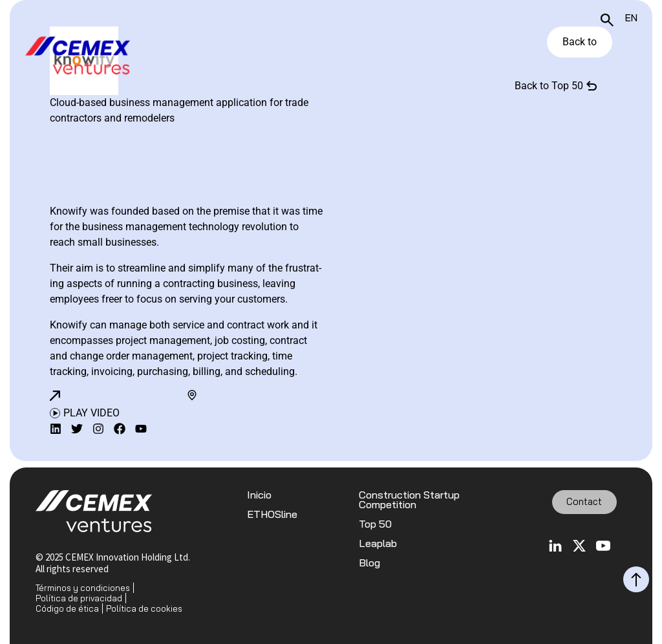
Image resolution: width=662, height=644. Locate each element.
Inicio (259, 495)
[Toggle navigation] (634, 57)
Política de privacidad (79, 598)
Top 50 (375, 524)
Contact (584, 501)
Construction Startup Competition (409, 500)
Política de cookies (144, 608)
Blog (369, 563)
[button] (55, 396)
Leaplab (378, 543)
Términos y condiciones (83, 588)
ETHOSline (272, 514)
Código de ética (67, 608)
